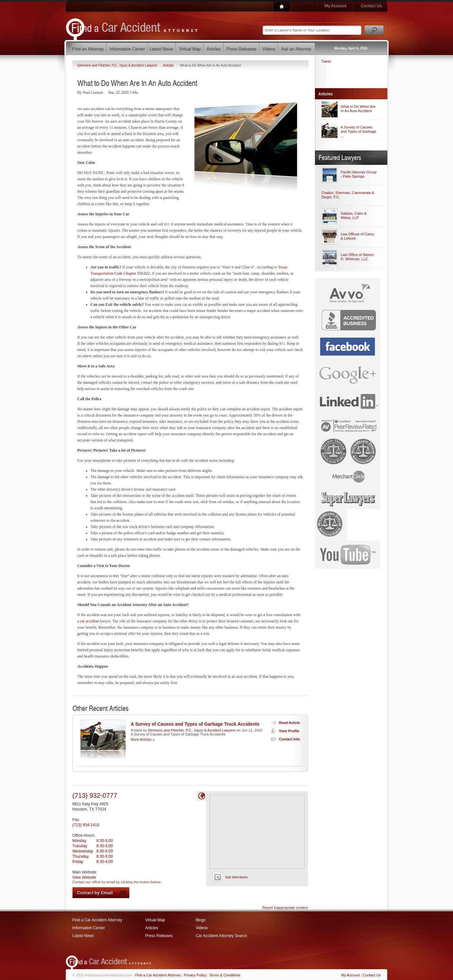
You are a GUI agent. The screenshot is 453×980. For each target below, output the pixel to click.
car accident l (91, 621)
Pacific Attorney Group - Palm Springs (359, 174)
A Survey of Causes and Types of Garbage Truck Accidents (195, 724)
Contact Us (371, 6)
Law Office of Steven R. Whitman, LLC (357, 257)
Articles (169, 65)
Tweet (326, 61)
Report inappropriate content (285, 908)
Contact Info (284, 739)
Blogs (201, 920)
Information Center (89, 928)
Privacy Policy (195, 975)
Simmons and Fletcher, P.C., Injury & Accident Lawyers (118, 65)
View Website (84, 877)
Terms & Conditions (225, 975)
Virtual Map (155, 920)
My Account (335, 6)
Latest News (83, 936)
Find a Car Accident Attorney (97, 920)
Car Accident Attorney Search (222, 936)
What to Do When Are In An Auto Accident (358, 109)
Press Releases (159, 936)
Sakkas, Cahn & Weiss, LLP (354, 216)
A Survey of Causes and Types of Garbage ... (359, 131)
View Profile (284, 731)
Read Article (284, 723)
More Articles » (143, 739)
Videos (202, 928)
